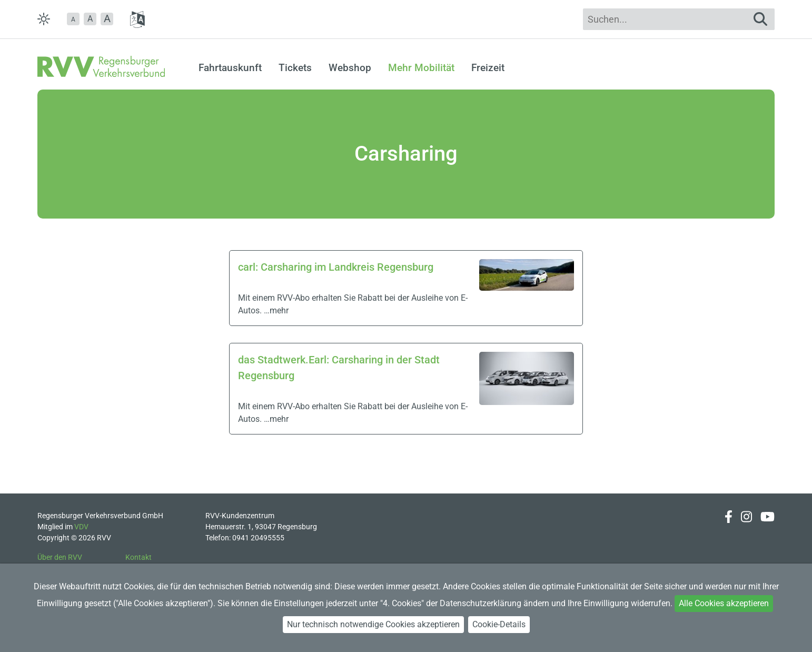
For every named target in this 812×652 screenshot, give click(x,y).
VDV (81, 527)
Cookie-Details (499, 624)
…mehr (276, 310)
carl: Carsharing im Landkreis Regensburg (336, 267)
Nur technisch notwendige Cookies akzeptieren (373, 624)
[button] (73, 19)
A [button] (90, 19)
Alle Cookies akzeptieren (724, 603)
